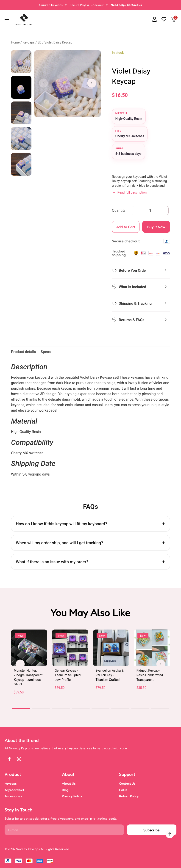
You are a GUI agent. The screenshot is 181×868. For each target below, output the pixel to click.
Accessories (13, 796)
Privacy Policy (72, 796)
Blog (65, 790)
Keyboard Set (14, 790)
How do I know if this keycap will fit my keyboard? (61, 524)
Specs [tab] (46, 352)
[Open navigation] (7, 19)
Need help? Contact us (126, 5)
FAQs (123, 790)
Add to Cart (124, 229)
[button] (145, 19)
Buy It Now (156, 227)
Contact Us (127, 783)
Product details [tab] (24, 352)
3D (40, 42)
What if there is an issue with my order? (52, 562)
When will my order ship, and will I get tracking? (59, 543)
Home (15, 42)
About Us (69, 783)
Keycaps (29, 42)
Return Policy (129, 796)
